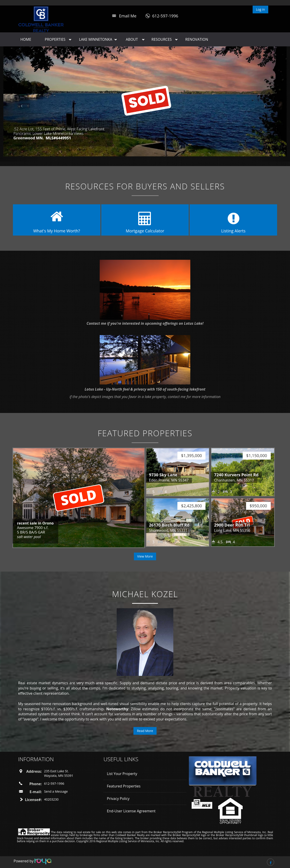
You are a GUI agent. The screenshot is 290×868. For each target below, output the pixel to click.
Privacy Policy (118, 799)
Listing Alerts (233, 231)
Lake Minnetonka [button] (96, 39)
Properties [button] (55, 39)
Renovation (197, 39)
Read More (145, 731)
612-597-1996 (165, 16)
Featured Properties (124, 786)
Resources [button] (162, 39)
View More (145, 556)
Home (26, 39)
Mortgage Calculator (145, 231)
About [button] (132, 39)
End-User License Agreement (131, 811)
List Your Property (122, 774)
